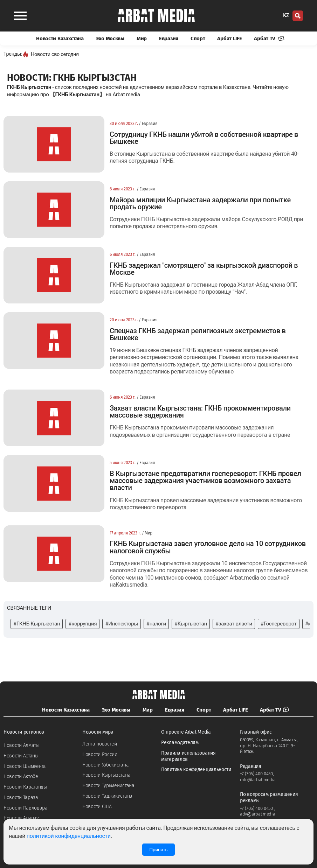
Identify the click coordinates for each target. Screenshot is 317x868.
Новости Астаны (21, 756)
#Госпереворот (279, 624)
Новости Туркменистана (108, 786)
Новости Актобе (21, 776)
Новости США (97, 807)
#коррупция (82, 624)
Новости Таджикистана (107, 796)
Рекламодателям (180, 743)
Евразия (169, 38)
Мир (142, 38)
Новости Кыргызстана (106, 775)
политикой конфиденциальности (69, 836)
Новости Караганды (25, 787)
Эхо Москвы (110, 38)
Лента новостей (100, 744)
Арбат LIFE (229, 38)
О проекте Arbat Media (186, 732)
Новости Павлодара (26, 808)
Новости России (100, 754)
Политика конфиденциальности (196, 769)
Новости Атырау (21, 818)
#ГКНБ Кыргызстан (37, 624)
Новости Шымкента (25, 766)
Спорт (198, 38)
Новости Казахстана (60, 38)
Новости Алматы (22, 745)
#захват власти (234, 624)
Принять (158, 850)
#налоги (156, 624)
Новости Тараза (21, 797)
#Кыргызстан (191, 624)
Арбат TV (269, 38)
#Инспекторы (121, 624)
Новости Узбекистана (105, 765)
